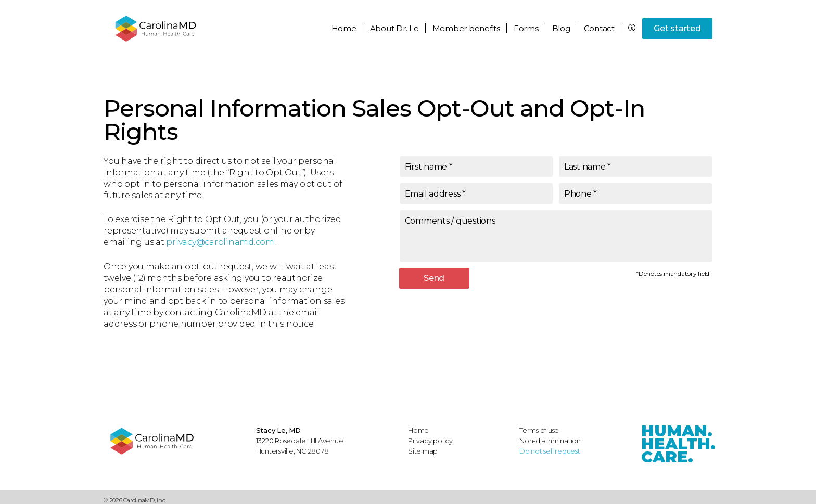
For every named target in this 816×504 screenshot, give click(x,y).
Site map (423, 451)
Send (434, 278)
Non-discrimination (550, 441)
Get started (677, 28)
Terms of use (539, 430)
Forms (526, 28)
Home (344, 28)
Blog (561, 28)
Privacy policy (430, 441)
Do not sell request (550, 451)
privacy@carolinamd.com (220, 242)
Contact (599, 28)
